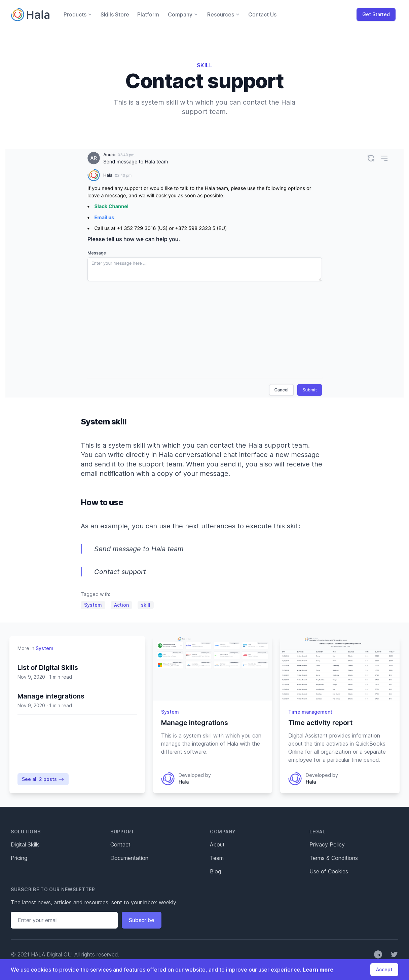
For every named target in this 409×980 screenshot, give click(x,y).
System (93, 605)
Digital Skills (25, 844)
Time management (310, 712)
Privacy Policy (327, 844)
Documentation (129, 858)
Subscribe (142, 920)
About (217, 844)
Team (217, 858)
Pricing (19, 858)
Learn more (318, 970)
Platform (148, 14)
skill (146, 605)
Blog (215, 871)
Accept (384, 969)
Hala (184, 782)
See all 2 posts (43, 779)
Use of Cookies (329, 871)
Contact (120, 844)
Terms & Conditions (334, 858)
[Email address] (64, 920)
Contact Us (262, 14)
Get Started (376, 14)
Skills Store (115, 14)
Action (121, 605)
